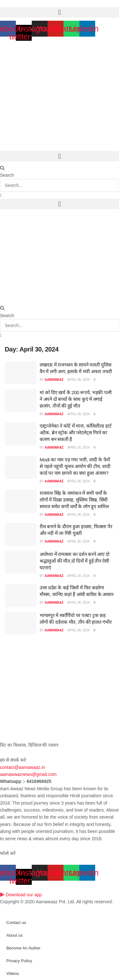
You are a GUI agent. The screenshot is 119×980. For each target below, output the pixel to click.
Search (7, 175)
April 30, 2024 (78, 380)
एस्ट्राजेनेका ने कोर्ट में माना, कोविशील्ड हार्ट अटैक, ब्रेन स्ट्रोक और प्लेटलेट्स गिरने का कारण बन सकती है (76, 433)
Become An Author (23, 948)
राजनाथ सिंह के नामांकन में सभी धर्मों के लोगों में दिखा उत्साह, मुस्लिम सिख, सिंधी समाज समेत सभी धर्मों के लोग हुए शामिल (74, 500)
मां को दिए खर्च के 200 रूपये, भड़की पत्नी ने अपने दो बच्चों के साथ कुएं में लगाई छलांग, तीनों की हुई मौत (76, 399)
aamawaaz (54, 380)
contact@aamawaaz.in (23, 767)
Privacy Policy (19, 961)
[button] (60, 12)
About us (14, 935)
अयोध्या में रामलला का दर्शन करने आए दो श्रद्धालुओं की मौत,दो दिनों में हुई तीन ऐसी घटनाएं (74, 561)
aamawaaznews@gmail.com (28, 774)
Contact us (16, 923)
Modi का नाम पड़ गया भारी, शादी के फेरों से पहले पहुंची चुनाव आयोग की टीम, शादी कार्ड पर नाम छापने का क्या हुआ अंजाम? (75, 466)
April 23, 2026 (14, 4)
